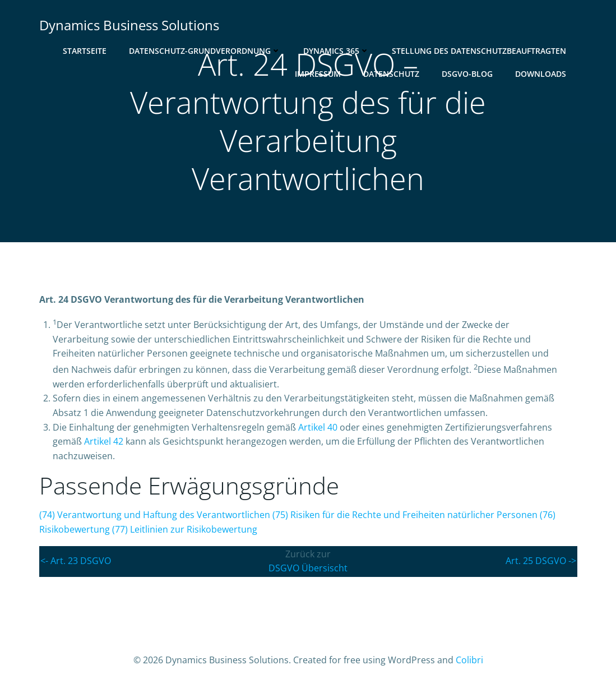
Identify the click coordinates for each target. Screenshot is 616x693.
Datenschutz (391, 74)
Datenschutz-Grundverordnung (205, 51)
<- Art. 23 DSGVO (76, 561)
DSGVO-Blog (467, 74)
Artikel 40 (318, 427)
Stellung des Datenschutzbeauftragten (479, 51)
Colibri (469, 660)
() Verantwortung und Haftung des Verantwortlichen (155, 515)
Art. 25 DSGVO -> (541, 561)
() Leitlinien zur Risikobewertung (185, 529)
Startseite (85, 51)
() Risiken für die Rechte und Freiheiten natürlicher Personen (405, 515)
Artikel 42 (104, 441)
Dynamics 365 (336, 51)
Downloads (541, 74)
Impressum (318, 74)
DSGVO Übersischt (308, 568)
